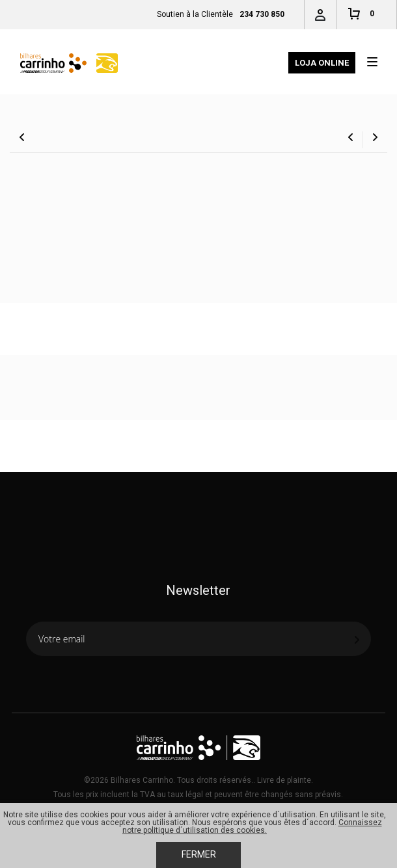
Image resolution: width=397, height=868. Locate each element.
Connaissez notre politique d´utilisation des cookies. (252, 826)
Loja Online (322, 63)
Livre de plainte (284, 780)
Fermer (199, 854)
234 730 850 (262, 14)
